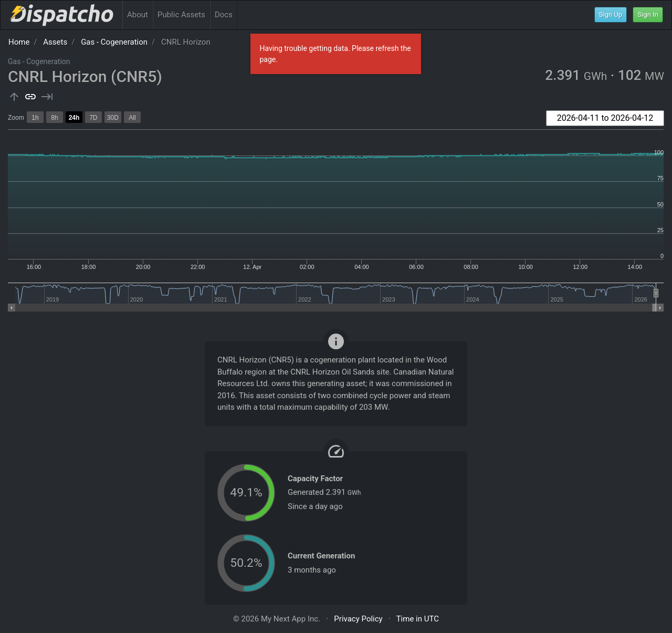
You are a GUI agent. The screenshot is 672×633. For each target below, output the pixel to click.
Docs (224, 15)
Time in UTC (418, 619)
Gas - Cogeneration (114, 42)
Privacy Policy (358, 619)
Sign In (648, 14)
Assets (55, 42)
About (138, 15)
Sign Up (611, 14)
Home (19, 42)
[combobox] (605, 118)
